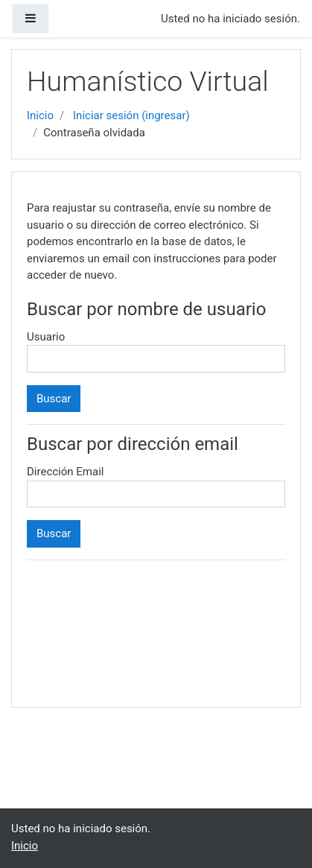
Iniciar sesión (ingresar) (131, 115)
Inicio (40, 115)
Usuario (46, 337)
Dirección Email (65, 472)
